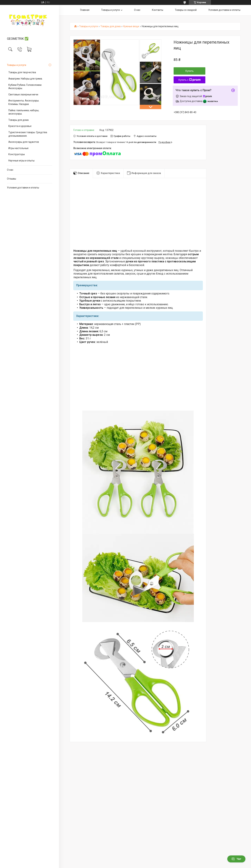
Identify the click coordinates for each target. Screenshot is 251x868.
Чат (236, 859)
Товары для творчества (22, 72)
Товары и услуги (17, 65)
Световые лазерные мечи (23, 94)
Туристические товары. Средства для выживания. (28, 134)
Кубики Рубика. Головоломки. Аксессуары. (25, 87)
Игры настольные (18, 148)
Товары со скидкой (186, 10)
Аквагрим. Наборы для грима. (25, 79)
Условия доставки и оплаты (23, 188)
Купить (190, 71)
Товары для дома (18, 120)
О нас (10, 170)
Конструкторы (17, 154)
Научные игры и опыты (21, 161)
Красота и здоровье (20, 126)
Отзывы (12, 179)
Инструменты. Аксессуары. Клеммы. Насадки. (24, 102)
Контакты (158, 10)
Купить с (190, 80)
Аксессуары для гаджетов (24, 142)
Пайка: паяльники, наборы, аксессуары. (24, 112)
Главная (85, 10)
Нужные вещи (131, 26)
